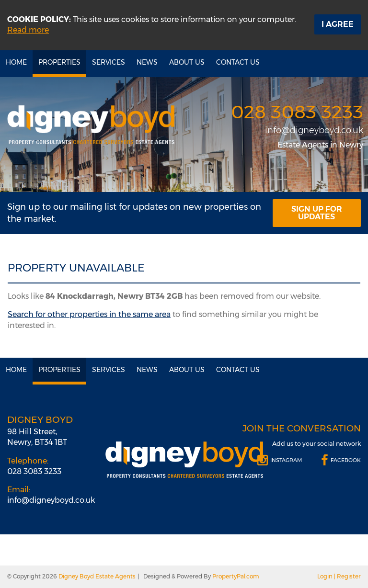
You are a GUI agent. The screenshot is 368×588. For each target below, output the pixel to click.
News (147, 62)
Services (109, 62)
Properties (59, 62)
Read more (28, 30)
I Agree (338, 24)
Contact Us (238, 62)
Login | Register (339, 576)
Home (16, 62)
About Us (187, 62)
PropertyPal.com (236, 576)
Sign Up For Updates (317, 213)
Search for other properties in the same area (89, 314)
